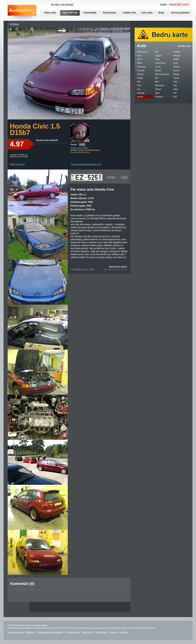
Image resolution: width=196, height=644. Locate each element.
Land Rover (160, 63)
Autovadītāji (90, 13)
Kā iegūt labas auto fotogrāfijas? (50, 632)
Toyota (176, 78)
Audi (139, 56)
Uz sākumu (124, 632)
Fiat (139, 82)
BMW (140, 63)
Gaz (139, 89)
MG (157, 78)
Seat (175, 63)
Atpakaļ (15, 24)
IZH (157, 52)
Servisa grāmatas (180, 13)
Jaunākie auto (184, 46)
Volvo (176, 89)
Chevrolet (141, 67)
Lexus (158, 67)
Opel (157, 93)
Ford (139, 85)
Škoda (176, 74)
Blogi (161, 13)
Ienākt (163, 4)
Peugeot (159, 97)
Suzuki (176, 70)
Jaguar (158, 56)
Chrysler (141, 70)
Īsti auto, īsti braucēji (62, 4)
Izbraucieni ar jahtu (16, 632)
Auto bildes (22, 13)
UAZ (175, 82)
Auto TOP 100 (70, 13)
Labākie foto (129, 13)
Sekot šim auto (17, 164)
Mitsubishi (160, 85)
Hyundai (141, 93)
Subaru (176, 67)
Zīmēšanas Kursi (73, 632)
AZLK (140, 59)
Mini (157, 82)
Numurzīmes (110, 13)
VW (175, 93)
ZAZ (175, 97)
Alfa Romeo (142, 52)
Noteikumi (30, 632)
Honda (140, 97)
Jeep (157, 59)
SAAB (176, 59)
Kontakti (113, 632)
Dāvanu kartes (102, 632)
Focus (74, 144)
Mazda (158, 70)
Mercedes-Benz (162, 74)
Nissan (158, 89)
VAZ (175, 85)
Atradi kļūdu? (88, 632)
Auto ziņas (147, 13)
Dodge (140, 78)
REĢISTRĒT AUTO (179, 4)
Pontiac (177, 52)
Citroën (140, 74)
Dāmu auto (50, 13)
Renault (177, 56)
